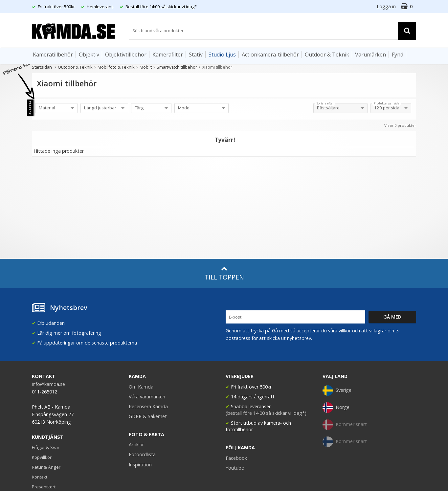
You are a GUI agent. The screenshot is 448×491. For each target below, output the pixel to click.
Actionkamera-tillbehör (270, 55)
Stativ (196, 55)
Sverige (337, 391)
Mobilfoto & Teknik (116, 67)
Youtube (235, 468)
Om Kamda (141, 387)
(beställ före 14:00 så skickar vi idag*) (266, 413)
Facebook (236, 458)
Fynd (398, 55)
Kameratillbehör (53, 55)
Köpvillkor (42, 457)
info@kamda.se (48, 384)
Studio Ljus (222, 55)
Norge (336, 408)
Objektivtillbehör (126, 55)
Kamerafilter (168, 55)
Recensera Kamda (148, 406)
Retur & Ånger (46, 467)
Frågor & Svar (46, 447)
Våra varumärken (147, 397)
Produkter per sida (387, 103)
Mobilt (146, 67)
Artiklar (136, 445)
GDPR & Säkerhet (148, 416)
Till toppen (224, 273)
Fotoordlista (142, 454)
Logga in (386, 6)
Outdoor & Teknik (327, 55)
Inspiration (140, 465)
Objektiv (89, 55)
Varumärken (370, 55)
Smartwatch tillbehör (177, 67)
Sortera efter (325, 103)
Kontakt (40, 477)
